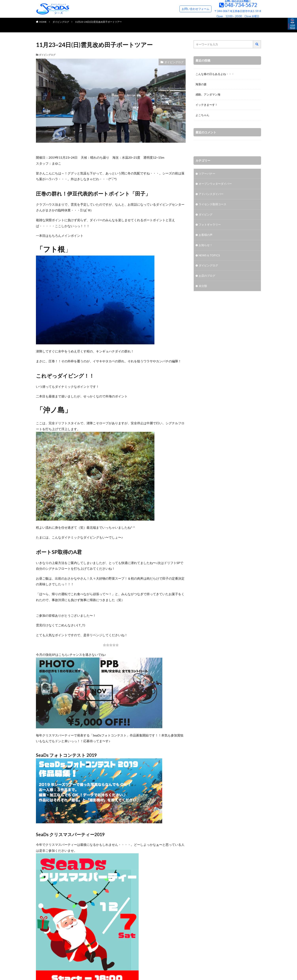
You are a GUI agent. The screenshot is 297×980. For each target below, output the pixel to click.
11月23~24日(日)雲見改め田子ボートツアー (98, 22)
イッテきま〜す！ (207, 105)
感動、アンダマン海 (208, 94)
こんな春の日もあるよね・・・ (215, 74)
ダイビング (206, 215)
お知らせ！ (206, 246)
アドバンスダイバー (211, 194)
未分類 (203, 287)
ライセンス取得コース (212, 205)
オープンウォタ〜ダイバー (215, 184)
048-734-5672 (241, 5)
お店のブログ (207, 276)
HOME (43, 22)
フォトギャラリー (210, 225)
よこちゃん (202, 115)
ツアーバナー (207, 174)
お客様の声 (206, 235)
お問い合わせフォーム (195, 9)
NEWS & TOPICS (209, 256)
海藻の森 (201, 84)
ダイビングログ (61, 22)
